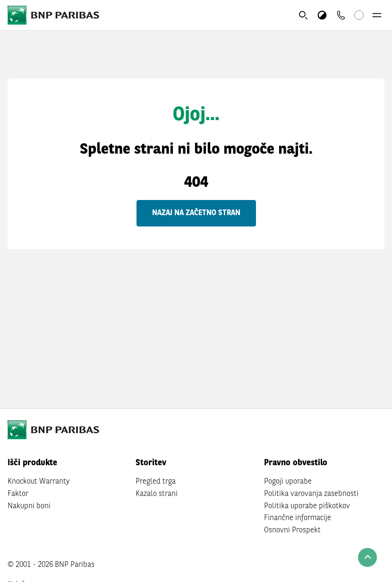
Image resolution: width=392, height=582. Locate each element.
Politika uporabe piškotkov (307, 506)
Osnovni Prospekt (292, 530)
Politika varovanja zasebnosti (311, 494)
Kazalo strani (157, 494)
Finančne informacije (298, 518)
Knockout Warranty (39, 482)
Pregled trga (156, 482)
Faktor (18, 494)
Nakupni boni (29, 506)
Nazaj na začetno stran (196, 213)
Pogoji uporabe (288, 482)
